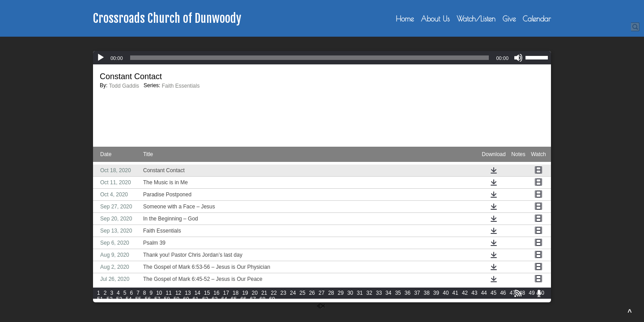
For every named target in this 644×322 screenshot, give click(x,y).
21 (264, 293)
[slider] (310, 58)
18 (235, 293)
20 (255, 293)
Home (405, 19)
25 (303, 293)
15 (207, 293)
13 (188, 293)
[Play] (101, 58)
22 (274, 293)
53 (119, 299)
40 (446, 293)
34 (388, 293)
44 (484, 293)
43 (474, 293)
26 (312, 293)
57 (157, 299)
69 (272, 299)
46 (503, 293)
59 (176, 299)
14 (197, 293)
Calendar (537, 19)
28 (331, 293)
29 (341, 293)
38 (426, 293)
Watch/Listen (476, 19)
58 (167, 299)
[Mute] (518, 58)
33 (379, 293)
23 (283, 293)
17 (226, 293)
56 (148, 299)
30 (350, 293)
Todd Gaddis (124, 86)
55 (138, 299)
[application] (322, 58)
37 (417, 293)
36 (408, 293)
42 (465, 293)
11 (169, 293)
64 (224, 299)
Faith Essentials (181, 86)
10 (159, 293)
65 (234, 299)
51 (100, 299)
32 (369, 293)
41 (455, 293)
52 (109, 299)
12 (178, 293)
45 (494, 293)
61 (196, 299)
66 (243, 299)
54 (129, 299)
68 (262, 299)
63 (214, 299)
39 (436, 293)
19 (245, 293)
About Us (435, 19)
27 (321, 293)
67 (253, 299)
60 (186, 299)
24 (293, 293)
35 (398, 293)
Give (509, 19)
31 (360, 293)
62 (205, 299)
